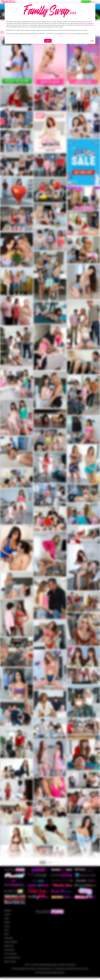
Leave (92, 41)
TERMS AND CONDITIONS (84, 25)
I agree (48, 41)
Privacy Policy (70, 34)
